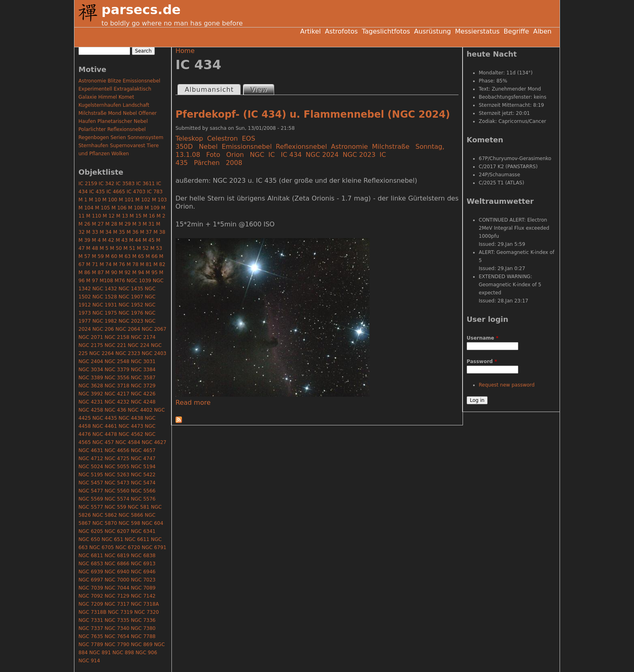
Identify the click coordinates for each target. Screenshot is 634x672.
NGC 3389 (91, 378)
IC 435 (97, 192)
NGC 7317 (117, 604)
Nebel (208, 147)
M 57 (84, 256)
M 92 (125, 273)
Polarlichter (92, 129)
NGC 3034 (91, 370)
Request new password (507, 385)
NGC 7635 (91, 636)
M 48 (92, 248)
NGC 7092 (91, 596)
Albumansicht (209, 90)
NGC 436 (115, 410)
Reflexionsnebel (301, 147)
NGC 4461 (105, 426)
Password (482, 361)
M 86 (84, 273)
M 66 (151, 256)
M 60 (111, 256)
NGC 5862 (105, 515)
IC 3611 (146, 184)
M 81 (146, 264)
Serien (118, 137)
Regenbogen (94, 137)
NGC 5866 (131, 515)
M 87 (98, 273)
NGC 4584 (128, 442)
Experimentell (95, 89)
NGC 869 (142, 645)
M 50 (116, 248)
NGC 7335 (117, 620)
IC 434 (292, 155)
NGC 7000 (117, 580)
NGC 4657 (143, 450)
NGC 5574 (117, 499)
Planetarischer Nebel (123, 121)
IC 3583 (125, 184)
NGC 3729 (143, 386)
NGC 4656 (117, 450)
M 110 (94, 216)
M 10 (95, 200)
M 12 (109, 216)
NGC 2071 (91, 337)
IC (272, 155)
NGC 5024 (91, 467)
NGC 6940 (117, 572)
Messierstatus (477, 31)
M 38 (159, 232)
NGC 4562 (131, 434)
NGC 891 (100, 653)
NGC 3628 (91, 386)
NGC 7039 (91, 588)
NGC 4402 (140, 410)
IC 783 (155, 192)
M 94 (138, 273)
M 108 (136, 208)
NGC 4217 (117, 394)
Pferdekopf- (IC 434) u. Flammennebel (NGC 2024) (313, 114)
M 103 (160, 200)
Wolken (120, 154)
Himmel (108, 97)
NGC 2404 (91, 361)
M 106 (119, 208)
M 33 (92, 232)
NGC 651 (112, 539)
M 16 (149, 216)
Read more (193, 403)
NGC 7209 (91, 604)
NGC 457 (103, 442)
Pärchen (207, 163)
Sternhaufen (93, 146)
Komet (126, 97)
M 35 (119, 232)
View (262, 89)
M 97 (92, 281)
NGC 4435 (105, 418)
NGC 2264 (102, 353)
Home (185, 51)
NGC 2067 (154, 329)
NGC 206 (103, 329)
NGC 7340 (117, 628)
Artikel (310, 31)
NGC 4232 (117, 402)
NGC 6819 (117, 556)
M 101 (126, 200)
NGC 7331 (91, 620)
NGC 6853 (91, 564)
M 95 (151, 273)
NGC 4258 (91, 410)
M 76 (119, 264)
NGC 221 (115, 345)
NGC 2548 (117, 361)
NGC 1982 (105, 321)
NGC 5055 (117, 467)
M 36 (132, 232)
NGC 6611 (137, 539)
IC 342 (107, 184)
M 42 (108, 240)
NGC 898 (123, 653)
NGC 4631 (91, 450)
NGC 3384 (143, 370)
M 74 (105, 264)
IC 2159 (88, 184)
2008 (234, 163)
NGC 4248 (143, 402)
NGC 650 (89, 539)
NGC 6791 (154, 547)
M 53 (156, 248)
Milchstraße (391, 147)
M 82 (159, 264)
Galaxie (88, 97)
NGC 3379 (117, 370)
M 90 (111, 273)
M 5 (104, 248)
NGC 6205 (91, 531)
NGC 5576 (143, 499)
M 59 (98, 256)
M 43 (122, 240)
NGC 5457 (91, 483)
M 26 (84, 224)
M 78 (132, 264)
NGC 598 (129, 523)
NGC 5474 (143, 483)
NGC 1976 (131, 313)
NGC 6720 (128, 547)
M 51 (129, 248)
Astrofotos (341, 31)
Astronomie (350, 147)
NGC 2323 (128, 353)
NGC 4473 (131, 426)
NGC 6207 (117, 531)
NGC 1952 (131, 305)
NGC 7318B (92, 612)
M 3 (137, 224)
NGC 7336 (143, 620)
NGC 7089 (143, 588)
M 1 (83, 200)
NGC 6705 (102, 547)
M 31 (149, 224)
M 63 (125, 256)
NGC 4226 (143, 394)
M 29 (125, 224)
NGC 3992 (91, 394)
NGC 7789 (91, 645)
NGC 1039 (139, 281)
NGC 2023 (359, 155)
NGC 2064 (128, 329)
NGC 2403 (154, 353)
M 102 (143, 200)
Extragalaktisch (132, 89)
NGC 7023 (143, 580)
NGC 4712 (91, 459)
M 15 (136, 216)
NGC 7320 (147, 612)
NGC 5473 (117, 483)
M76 (120, 281)
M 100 (110, 200)
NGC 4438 (131, 418)
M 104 (86, 208)
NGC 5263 (117, 475)
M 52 (143, 248)
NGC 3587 (143, 378)
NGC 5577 (91, 507)
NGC (257, 155)
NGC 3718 (117, 386)
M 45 (149, 240)
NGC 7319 (120, 612)
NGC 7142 (143, 596)
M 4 (96, 240)
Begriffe (517, 31)
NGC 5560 (117, 491)
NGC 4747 (143, 459)
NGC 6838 (143, 556)
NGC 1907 (131, 297)
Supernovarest (128, 146)
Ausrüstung (432, 31)
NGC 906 (146, 653)
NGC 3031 (143, 361)
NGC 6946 (143, 572)
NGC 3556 (117, 378)
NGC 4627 (154, 442)
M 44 (135, 240)
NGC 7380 (143, 628)
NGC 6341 (143, 531)
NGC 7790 (117, 645)
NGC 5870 (105, 523)
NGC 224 (138, 345)
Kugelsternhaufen (100, 105)
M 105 (102, 208)
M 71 (92, 264)
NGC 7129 (117, 596)
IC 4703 (136, 192)
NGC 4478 (105, 434)
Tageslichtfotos (386, 31)
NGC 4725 (117, 459)
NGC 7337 (91, 628)
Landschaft (136, 105)
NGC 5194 (143, 467)
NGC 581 (138, 507)
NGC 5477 (91, 491)
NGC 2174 (143, 337)
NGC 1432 (105, 289)
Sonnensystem (145, 137)
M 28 (111, 224)
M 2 (161, 216)
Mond (115, 113)
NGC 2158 (117, 337)
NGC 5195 (91, 475)
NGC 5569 (91, 499)
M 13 (122, 216)
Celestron (222, 138)
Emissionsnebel (247, 147)
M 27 (98, 224)
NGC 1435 (131, 289)
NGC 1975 (105, 313)
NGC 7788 (143, 636)
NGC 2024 (322, 155)
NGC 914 (89, 661)
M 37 (146, 232)
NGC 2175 (91, 345)
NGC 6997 (91, 580)
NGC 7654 (117, 636)
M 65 (138, 256)
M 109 (152, 208)
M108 (106, 281)
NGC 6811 (91, 556)
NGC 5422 (143, 475)
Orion (235, 155)
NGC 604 (152, 523)
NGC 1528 (105, 297)
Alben (542, 31)
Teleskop (189, 138)
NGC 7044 (117, 588)
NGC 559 (115, 507)
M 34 (105, 232)
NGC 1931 (105, 305)
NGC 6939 (91, 572)
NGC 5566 (143, 491)
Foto (213, 155)
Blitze (114, 81)
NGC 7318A (145, 604)
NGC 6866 (117, 564)
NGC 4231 (91, 402)
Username (483, 338)
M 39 (84, 240)
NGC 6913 (143, 564)
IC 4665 (116, 192)
